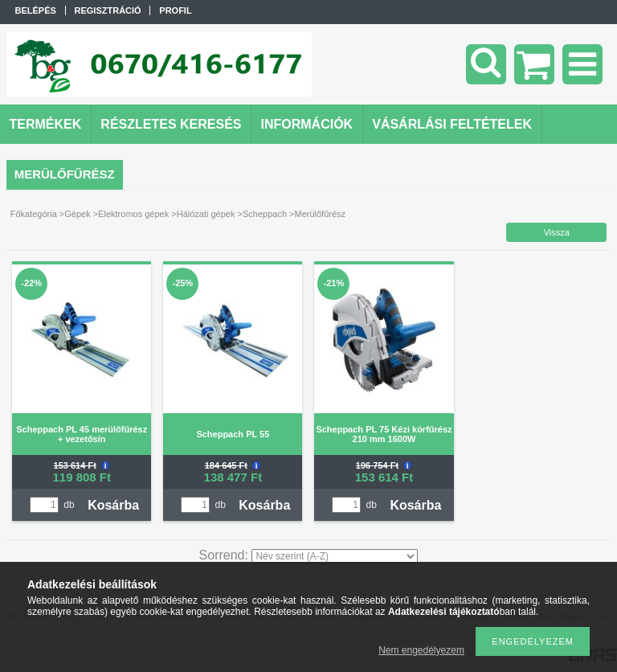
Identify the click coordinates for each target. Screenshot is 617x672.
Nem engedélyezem (421, 650)
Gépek (77, 214)
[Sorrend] (335, 556)
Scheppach (265, 214)
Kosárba (113, 505)
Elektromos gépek (133, 214)
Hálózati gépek (206, 214)
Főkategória (34, 214)
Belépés (36, 10)
